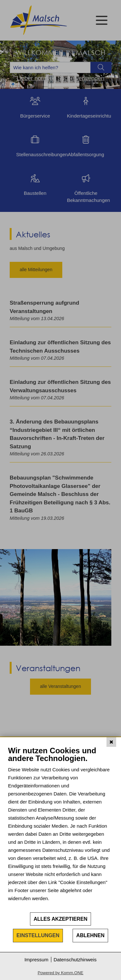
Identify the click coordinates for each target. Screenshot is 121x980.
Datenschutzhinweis (75, 960)
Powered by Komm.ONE (61, 973)
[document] (60, 829)
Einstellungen (38, 935)
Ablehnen (90, 935)
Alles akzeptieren (60, 919)
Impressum (36, 960)
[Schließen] (111, 742)
